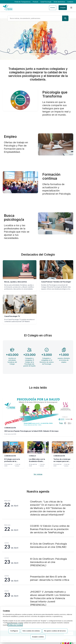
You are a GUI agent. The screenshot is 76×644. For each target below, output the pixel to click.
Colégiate (63, 8)
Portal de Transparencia (23, 2)
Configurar (14, 631)
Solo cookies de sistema (31, 631)
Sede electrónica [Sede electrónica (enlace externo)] (59, 2)
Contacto (70, 2)
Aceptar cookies (38, 637)
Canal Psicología (46, 2)
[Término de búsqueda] (35, 18)
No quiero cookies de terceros (55, 631)
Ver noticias (38, 474)
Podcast (35, 2)
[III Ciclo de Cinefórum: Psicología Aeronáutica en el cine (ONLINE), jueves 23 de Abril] (38, 546)
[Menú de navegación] (71, 8)
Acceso (53, 8)
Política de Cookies (15, 625)
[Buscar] (65, 18)
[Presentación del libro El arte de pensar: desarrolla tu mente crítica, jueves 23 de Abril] (38, 579)
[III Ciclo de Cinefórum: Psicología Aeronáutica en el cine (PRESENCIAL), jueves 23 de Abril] (38, 562)
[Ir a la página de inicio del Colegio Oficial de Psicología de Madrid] (8, 8)
